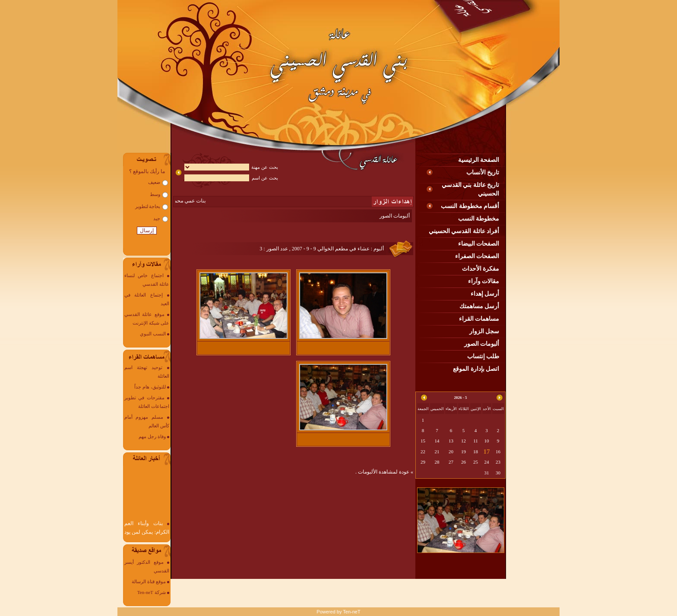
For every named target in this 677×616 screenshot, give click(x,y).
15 (423, 441)
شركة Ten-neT (152, 592)
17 (487, 452)
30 (498, 473)
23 (498, 462)
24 (487, 462)
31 (487, 473)
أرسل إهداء (485, 294)
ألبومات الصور (482, 344)
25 (476, 462)
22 (423, 452)
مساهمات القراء (479, 319)
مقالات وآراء (484, 281)
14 (437, 441)
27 (451, 462)
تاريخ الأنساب (483, 172)
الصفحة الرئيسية (479, 160)
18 (476, 452)
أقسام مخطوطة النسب (470, 206)
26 (463, 462)
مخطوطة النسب (479, 219)
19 (463, 452)
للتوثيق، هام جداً (150, 387)
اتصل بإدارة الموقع (476, 369)
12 (463, 441)
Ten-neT (351, 612)
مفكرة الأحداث (481, 269)
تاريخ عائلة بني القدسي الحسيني (471, 189)
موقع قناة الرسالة (149, 581)
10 (487, 441)
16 (498, 452)
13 (451, 441)
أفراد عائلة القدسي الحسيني (464, 231)
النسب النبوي (153, 334)
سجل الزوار (484, 331)
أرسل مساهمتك (479, 306)
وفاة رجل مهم (152, 436)
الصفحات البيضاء (479, 244)
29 (423, 462)
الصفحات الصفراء (477, 256)
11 (476, 441)
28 (437, 462)
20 (451, 452)
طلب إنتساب (483, 356)
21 (437, 452)
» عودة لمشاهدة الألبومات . (384, 472)
